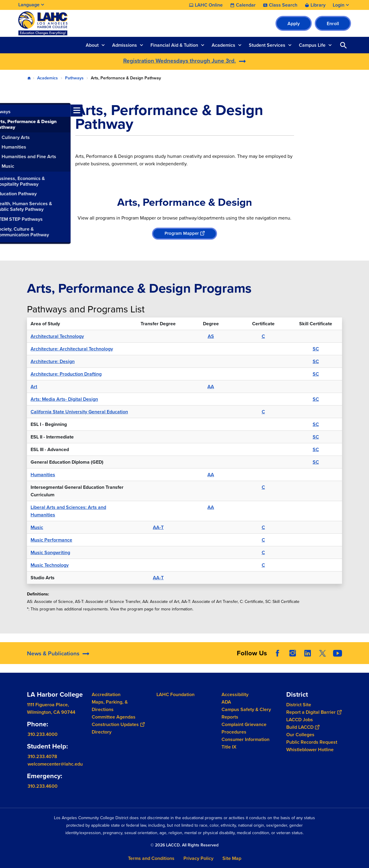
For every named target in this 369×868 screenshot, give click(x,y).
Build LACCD (303, 727)
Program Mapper (184, 233)
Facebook (278, 653)
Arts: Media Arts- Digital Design (64, 399)
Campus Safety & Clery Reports (246, 713)
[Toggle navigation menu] (6, 111)
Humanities (43, 475)
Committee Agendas (114, 717)
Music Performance (51, 540)
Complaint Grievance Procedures (244, 728)
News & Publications (53, 653)
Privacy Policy (198, 858)
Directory (102, 732)
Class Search (283, 5)
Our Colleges (300, 735)
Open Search (344, 45)
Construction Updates (118, 724)
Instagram (293, 653)
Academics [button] (223, 45)
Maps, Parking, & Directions (110, 706)
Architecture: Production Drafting (66, 374)
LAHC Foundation (176, 694)
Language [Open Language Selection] (29, 5)
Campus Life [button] (312, 45)
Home (29, 78)
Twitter (323, 653)
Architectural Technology (57, 336)
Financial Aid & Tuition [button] (174, 45)
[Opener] (363, 649)
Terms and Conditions (151, 858)
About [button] (92, 45)
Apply (294, 24)
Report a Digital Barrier (314, 712)
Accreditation (106, 694)
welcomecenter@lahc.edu (55, 764)
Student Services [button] (267, 45)
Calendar (246, 5)
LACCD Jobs (300, 720)
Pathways (74, 78)
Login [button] (339, 5)
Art (34, 387)
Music (37, 527)
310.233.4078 (42, 756)
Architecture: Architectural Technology (72, 349)
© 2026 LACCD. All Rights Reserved (184, 845)
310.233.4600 (43, 786)
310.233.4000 (43, 734)
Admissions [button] (125, 45)
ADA (226, 702)
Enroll (333, 24)
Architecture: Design (53, 361)
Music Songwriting (50, 552)
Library (318, 5)
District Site (299, 705)
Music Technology (50, 565)
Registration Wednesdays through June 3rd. (180, 61)
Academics (48, 78)
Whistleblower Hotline (310, 750)
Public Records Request (312, 742)
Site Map (232, 858)
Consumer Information (246, 739)
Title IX (229, 747)
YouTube (338, 653)
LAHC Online (209, 5)
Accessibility (235, 694)
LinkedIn (308, 653)
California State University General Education (79, 412)
